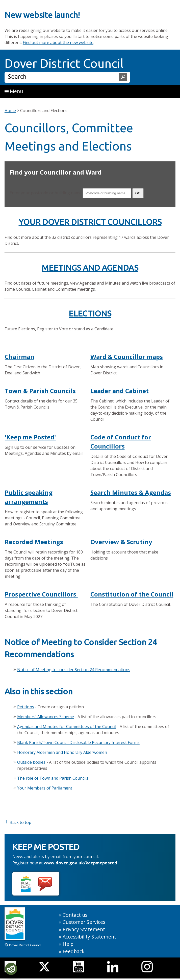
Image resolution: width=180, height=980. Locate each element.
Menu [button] (14, 91)
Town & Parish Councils (40, 391)
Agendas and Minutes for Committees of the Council (67, 727)
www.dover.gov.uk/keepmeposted (80, 863)
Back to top (18, 822)
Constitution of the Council (132, 594)
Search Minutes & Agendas (131, 492)
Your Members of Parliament (45, 788)
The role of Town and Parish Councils (53, 778)
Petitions (26, 707)
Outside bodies (31, 762)
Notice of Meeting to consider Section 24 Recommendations (74, 670)
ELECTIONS (90, 313)
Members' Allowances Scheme (46, 717)
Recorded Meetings (34, 542)
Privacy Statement (84, 929)
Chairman (20, 357)
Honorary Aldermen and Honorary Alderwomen (62, 752)
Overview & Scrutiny (121, 542)
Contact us (75, 915)
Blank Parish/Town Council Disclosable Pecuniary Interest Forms (78, 742)
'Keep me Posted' (30, 437)
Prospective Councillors (41, 594)
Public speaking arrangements (29, 497)
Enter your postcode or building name (46, 193)
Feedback (74, 951)
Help (68, 944)
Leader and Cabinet (120, 391)
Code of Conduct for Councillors (121, 442)
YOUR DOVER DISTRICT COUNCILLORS (90, 222)
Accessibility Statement (89, 937)
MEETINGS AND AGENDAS (90, 268)
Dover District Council (64, 63)
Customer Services (84, 922)
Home (10, 111)
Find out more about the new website (58, 42)
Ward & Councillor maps (127, 357)
